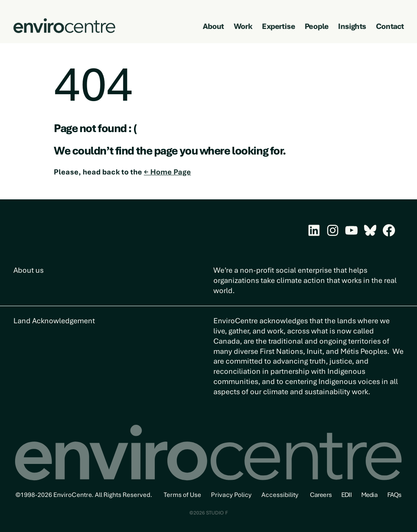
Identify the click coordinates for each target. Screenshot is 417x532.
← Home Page (167, 172)
